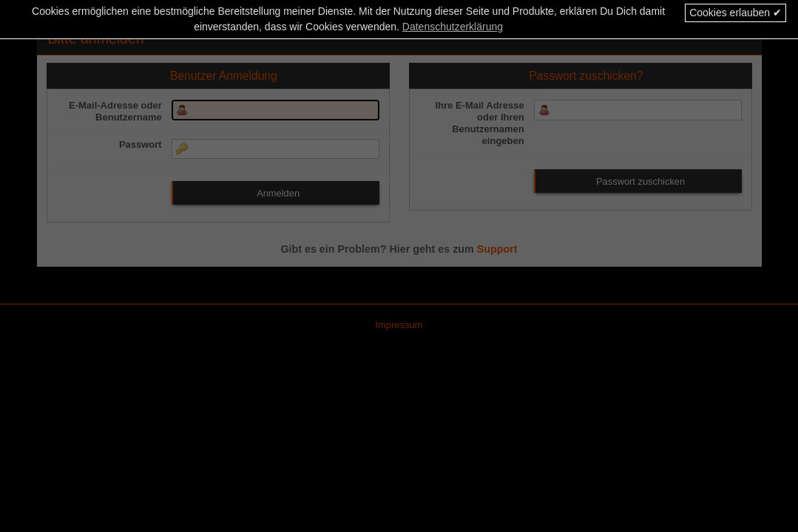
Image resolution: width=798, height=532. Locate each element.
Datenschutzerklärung (453, 27)
